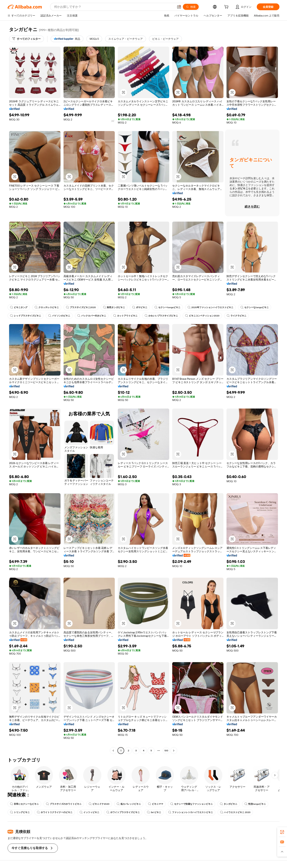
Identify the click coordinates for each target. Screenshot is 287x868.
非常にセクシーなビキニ (24, 804)
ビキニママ (156, 804)
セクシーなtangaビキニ (255, 307)
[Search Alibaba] (114, 7)
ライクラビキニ (237, 316)
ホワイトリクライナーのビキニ (55, 812)
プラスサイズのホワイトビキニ (64, 804)
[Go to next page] (174, 751)
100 (166, 751)
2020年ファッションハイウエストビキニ (210, 307)
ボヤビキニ (140, 307)
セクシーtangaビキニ (167, 307)
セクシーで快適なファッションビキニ (192, 804)
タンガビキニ (229, 804)
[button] (179, 7)
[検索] (191, 7)
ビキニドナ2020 (99, 804)
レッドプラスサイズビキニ (26, 316)
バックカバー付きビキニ (92, 316)
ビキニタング (19, 307)
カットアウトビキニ (125, 316)
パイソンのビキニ (59, 316)
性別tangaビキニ (255, 804)
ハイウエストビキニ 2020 (235, 812)
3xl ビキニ (154, 812)
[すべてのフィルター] (26, 39)
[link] (282, 832)
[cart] (227, 7)
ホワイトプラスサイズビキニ (123, 812)
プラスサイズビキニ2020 (81, 307)
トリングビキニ (20, 812)
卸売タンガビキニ (114, 307)
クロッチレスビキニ (47, 307)
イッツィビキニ (89, 812)
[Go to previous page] (113, 751)
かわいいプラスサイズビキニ (161, 316)
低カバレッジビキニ (129, 804)
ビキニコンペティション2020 (202, 316)
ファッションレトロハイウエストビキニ (191, 812)
